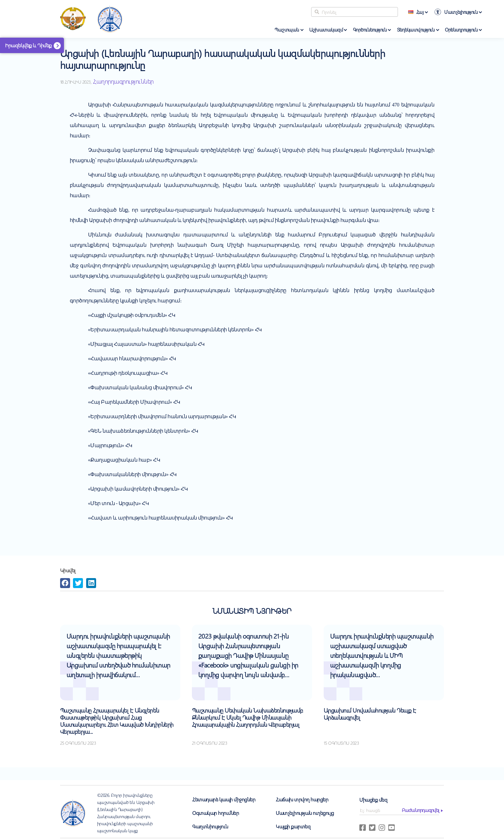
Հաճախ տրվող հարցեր (302, 799)
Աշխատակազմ (326, 30)
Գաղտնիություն (210, 826)
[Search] (355, 12)
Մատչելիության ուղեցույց (305, 813)
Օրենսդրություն (461, 30)
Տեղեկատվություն (416, 30)
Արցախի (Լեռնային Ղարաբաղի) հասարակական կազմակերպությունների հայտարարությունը (223, 59)
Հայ (416, 12)
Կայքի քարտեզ (293, 826)
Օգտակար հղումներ (216, 813)
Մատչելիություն (461, 12)
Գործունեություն (370, 30)
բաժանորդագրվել (420, 810)
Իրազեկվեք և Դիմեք (28, 45)
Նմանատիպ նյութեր (252, 611)
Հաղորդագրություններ (123, 81)
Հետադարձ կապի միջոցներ (224, 799)
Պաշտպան (287, 30)
